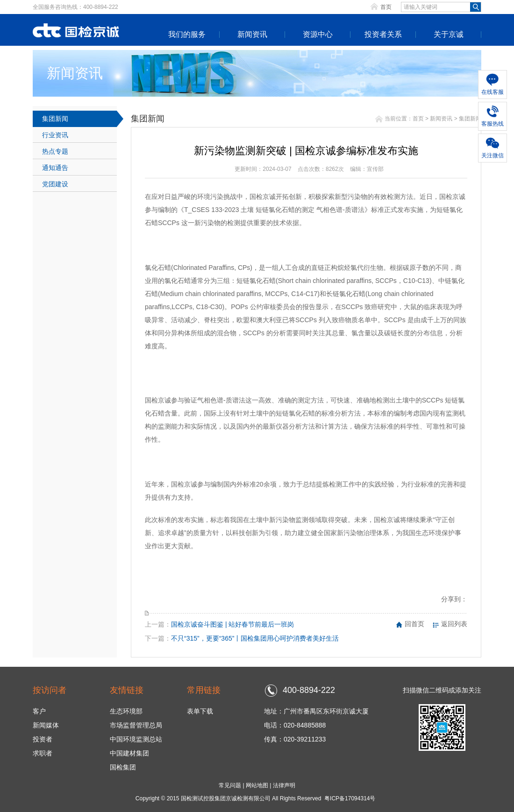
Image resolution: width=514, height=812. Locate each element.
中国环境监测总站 (136, 739)
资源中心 (318, 34)
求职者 (43, 753)
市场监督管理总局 (136, 725)
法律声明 (284, 785)
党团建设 (55, 184)
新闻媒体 (46, 725)
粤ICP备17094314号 (350, 798)
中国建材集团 (129, 753)
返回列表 (454, 624)
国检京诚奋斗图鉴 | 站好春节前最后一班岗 (232, 624)
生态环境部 (126, 711)
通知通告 (55, 168)
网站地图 (257, 785)
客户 (39, 711)
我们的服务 (187, 34)
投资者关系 (383, 34)
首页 (386, 7)
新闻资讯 (252, 34)
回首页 (414, 624)
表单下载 (200, 711)
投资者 (43, 739)
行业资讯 (55, 135)
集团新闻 (55, 119)
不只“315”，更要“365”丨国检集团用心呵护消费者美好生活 (255, 638)
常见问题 (230, 785)
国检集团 (123, 767)
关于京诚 (449, 34)
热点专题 (55, 151)
